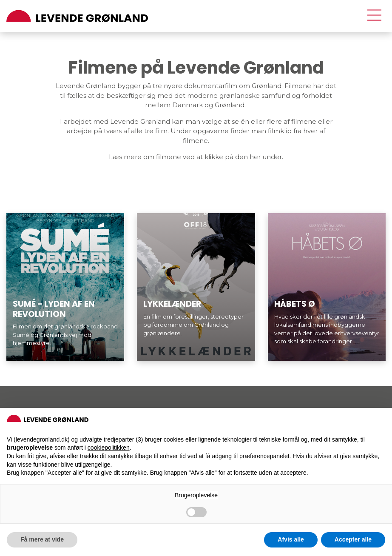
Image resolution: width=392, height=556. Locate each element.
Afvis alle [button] (291, 539)
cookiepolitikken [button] (109, 448)
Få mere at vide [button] (42, 539)
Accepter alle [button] (353, 539)
